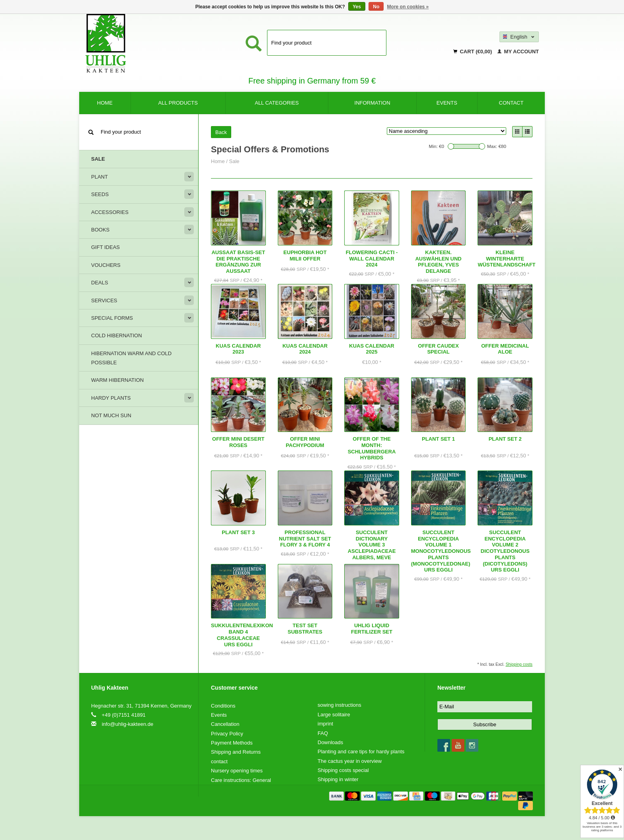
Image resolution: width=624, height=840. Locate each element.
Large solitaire (334, 715)
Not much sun (111, 415)
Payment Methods (232, 743)
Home (105, 103)
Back (221, 132)
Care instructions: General (241, 780)
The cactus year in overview (350, 761)
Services (104, 300)
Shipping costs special (343, 770)
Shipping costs (519, 664)
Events (447, 103)
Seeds (100, 194)
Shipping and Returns (236, 752)
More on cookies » (408, 7)
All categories (277, 103)
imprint (325, 724)
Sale (98, 159)
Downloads (330, 742)
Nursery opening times (237, 771)
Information (372, 103)
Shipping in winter (338, 779)
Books (100, 230)
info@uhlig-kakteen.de (128, 724)
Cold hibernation (117, 335)
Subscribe (485, 724)
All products (178, 103)
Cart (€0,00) (473, 52)
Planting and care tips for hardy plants (361, 752)
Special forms (112, 318)
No (376, 7)
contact (511, 103)
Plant (99, 177)
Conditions (223, 706)
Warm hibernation (117, 380)
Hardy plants (111, 398)
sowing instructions (339, 705)
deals (100, 283)
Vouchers (106, 265)
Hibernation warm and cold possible (131, 358)
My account (518, 52)
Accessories (110, 212)
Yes (357, 7)
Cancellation (225, 724)
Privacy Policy (227, 734)
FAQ (323, 733)
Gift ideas (105, 247)
